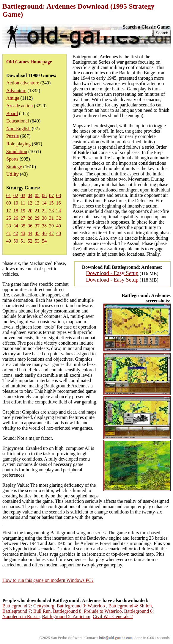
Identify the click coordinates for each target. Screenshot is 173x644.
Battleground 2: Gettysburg (28, 606)
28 (30, 218)
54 (44, 241)
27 (23, 218)
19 (23, 211)
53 (37, 241)
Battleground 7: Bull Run (26, 611)
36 (30, 226)
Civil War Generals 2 (113, 616)
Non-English (18, 129)
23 (51, 211)
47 (51, 233)
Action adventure (23, 83)
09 (9, 203)
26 (16, 218)
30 (44, 218)
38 (44, 226)
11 (23, 203)
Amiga (13, 98)
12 (30, 203)
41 (9, 233)
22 (44, 211)
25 (9, 218)
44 (30, 233)
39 (51, 226)
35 (23, 226)
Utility (12, 174)
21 (37, 211)
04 (30, 195)
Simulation (17, 151)
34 (16, 226)
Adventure (16, 91)
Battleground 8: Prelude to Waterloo (87, 611)
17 (9, 211)
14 (44, 203)
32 (59, 218)
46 (44, 233)
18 (16, 211)
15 (51, 203)
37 (37, 226)
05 (37, 195)
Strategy (14, 167)
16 (58, 203)
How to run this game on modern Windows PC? (48, 580)
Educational (18, 121)
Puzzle (13, 136)
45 (37, 233)
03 (23, 195)
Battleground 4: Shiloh (130, 606)
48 (59, 233)
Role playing (18, 144)
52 (30, 241)
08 (59, 195)
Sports (12, 159)
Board (12, 113)
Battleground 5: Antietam (66, 616)
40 (59, 226)
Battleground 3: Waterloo (81, 606)
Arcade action (19, 106)
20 (30, 211)
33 (9, 226)
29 (37, 218)
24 (59, 211)
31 (51, 218)
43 (23, 233)
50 (16, 241)
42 (16, 233)
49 (9, 241)
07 (51, 195)
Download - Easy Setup (112, 273)
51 (23, 241)
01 (9, 195)
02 (16, 195)
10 (16, 203)
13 (37, 203)
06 (44, 195)
